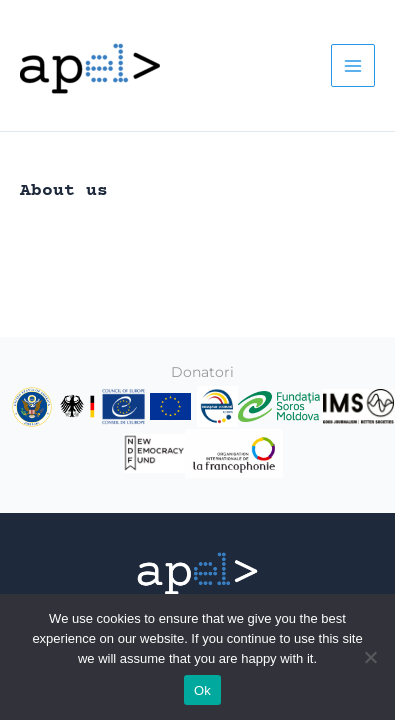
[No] (370, 657)
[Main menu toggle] (353, 66)
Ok (202, 690)
